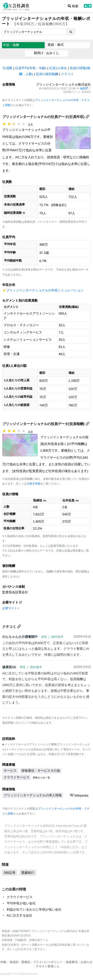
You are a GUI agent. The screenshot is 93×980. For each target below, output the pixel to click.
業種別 (26, 962)
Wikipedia (79, 795)
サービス (10, 771)
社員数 (8, 68)
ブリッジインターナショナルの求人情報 (33, 795)
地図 (84, 88)
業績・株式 (56, 45)
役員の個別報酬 (47, 74)
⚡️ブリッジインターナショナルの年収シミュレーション (43, 290)
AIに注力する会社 (19, 915)
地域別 (14, 962)
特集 (3, 962)
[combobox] (34, 32)
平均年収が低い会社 (21, 903)
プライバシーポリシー (48, 962)
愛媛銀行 (28, 873)
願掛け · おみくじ (47, 53)
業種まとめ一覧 (41, 778)
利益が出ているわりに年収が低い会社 (34, 909)
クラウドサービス (17, 777)
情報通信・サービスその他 (41, 771)
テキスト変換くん (48, 966)
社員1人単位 (58, 68)
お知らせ (87, 962)
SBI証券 (10, 873)
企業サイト (10, 608)
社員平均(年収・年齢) (31, 68)
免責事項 (24, 949)
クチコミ (67, 74)
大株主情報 (34, 484)
